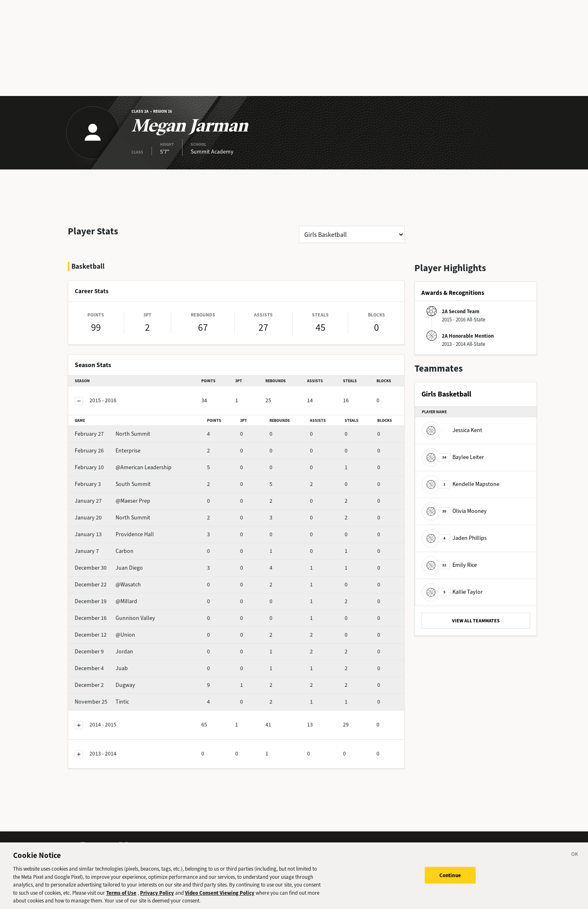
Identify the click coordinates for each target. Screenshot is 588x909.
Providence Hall (114, 534)
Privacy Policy (157, 899)
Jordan (104, 652)
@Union (105, 635)
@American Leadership (123, 467)
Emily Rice (449, 565)
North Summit (112, 434)
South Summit (113, 484)
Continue (450, 881)
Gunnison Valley (115, 618)
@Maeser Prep (112, 501)
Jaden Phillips (454, 538)
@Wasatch (108, 585)
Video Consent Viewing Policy (220, 899)
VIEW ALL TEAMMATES (476, 621)
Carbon (104, 551)
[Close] (575, 862)
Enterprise (108, 451)
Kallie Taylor (452, 592)
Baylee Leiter (453, 457)
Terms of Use (121, 899)
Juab (101, 668)
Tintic (102, 702)
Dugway (105, 685)
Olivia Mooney (454, 511)
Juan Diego (109, 568)
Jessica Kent (452, 430)
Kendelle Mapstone (461, 484)
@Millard (106, 601)
